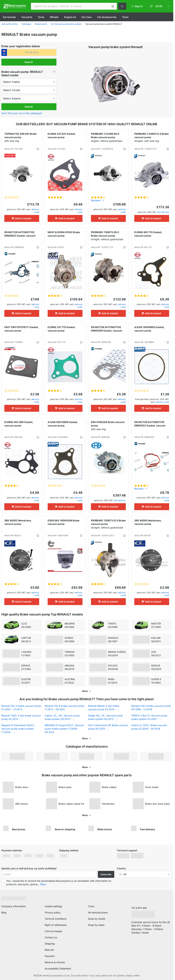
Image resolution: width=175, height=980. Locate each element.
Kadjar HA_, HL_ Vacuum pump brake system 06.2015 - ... (105, 716)
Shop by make (96, 924)
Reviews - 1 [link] (97, 200)
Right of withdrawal (56, 924)
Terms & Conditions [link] (56, 917)
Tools (125, 17)
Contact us (51, 936)
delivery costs (35, 211)
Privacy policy (53, 911)
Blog (4, 911)
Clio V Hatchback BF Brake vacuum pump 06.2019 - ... (108, 726)
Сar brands (9, 17)
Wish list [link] (49, 948)
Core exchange (53, 930)
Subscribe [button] (106, 873)
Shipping (50, 942)
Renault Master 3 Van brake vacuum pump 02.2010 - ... (104, 706)
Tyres (41, 17)
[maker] (29, 82)
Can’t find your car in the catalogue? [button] (22, 113)
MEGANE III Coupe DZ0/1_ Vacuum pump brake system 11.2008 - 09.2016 (64, 727)
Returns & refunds (55, 961)
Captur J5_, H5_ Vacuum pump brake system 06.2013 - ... (62, 716)
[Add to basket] (22, 218)
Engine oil (70, 17)
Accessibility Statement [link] (58, 967)
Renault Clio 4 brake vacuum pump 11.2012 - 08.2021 (65, 706)
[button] (113, 6)
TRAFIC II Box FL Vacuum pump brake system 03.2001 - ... (149, 716)
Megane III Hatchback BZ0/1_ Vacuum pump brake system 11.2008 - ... (18, 727)
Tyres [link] (91, 905)
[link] (160, 6)
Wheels (54, 17)
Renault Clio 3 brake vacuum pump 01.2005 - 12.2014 (21, 706)
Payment (50, 955)
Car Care (87, 17)
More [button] (43, 883)
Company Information (14, 905)
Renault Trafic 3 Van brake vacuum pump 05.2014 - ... (21, 716)
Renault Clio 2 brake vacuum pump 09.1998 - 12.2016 (151, 706)
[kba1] (32, 52)
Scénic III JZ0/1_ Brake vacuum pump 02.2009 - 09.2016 (149, 726)
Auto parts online (9, 24)
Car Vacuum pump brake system (66, 24)
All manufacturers (98, 911)
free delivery (163, 212)
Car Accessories (107, 17)
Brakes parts (41, 24)
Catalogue (26, 24)
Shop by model (97, 917)
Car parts (27, 17)
